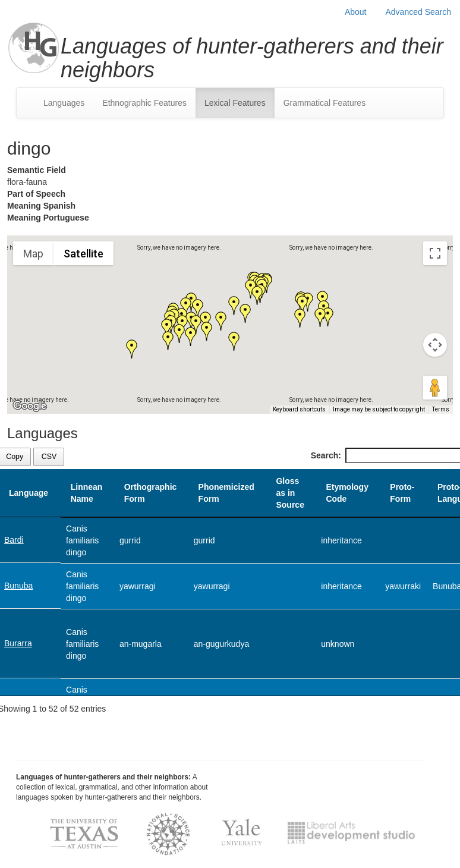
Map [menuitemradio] (33, 254)
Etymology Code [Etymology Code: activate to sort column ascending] (347, 493)
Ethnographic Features (144, 103)
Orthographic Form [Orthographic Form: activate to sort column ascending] (151, 493)
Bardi (14, 540)
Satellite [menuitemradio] (84, 254)
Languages (64, 103)
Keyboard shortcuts (299, 409)
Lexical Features (235, 103)
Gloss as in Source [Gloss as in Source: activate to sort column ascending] (290, 493)
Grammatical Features (324, 103)
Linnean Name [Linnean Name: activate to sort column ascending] (87, 493)
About (356, 12)
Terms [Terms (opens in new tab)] (441, 409)
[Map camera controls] (435, 345)
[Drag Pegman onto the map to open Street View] (435, 388)
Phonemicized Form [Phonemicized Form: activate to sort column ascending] (226, 493)
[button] (196, 325)
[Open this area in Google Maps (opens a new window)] (30, 406)
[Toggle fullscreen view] (435, 253)
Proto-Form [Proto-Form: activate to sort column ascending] (402, 493)
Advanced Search (418, 12)
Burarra (18, 643)
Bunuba (18, 586)
